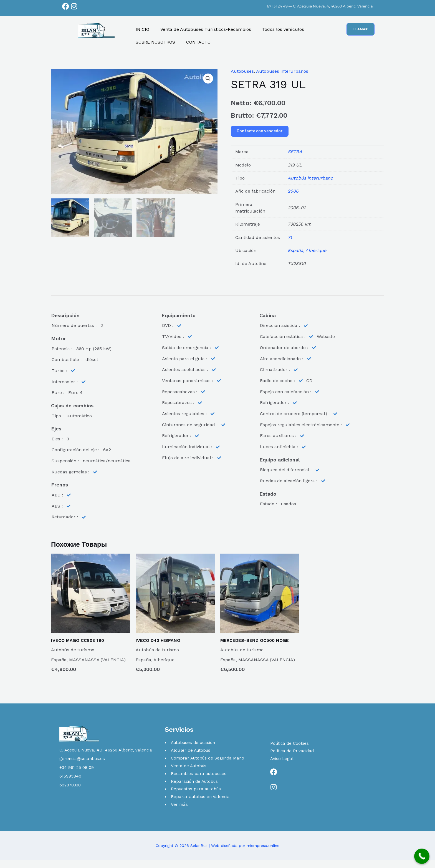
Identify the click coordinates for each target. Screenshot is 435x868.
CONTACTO (198, 42)
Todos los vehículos (283, 29)
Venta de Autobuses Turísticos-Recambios (206, 29)
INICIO (142, 29)
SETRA (295, 152)
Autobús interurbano (310, 178)
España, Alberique (307, 250)
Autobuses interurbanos (282, 71)
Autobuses (242, 71)
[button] (208, 79)
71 (290, 237)
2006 (293, 191)
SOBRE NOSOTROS (155, 42)
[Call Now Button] (422, 856)
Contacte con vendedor (260, 131)
